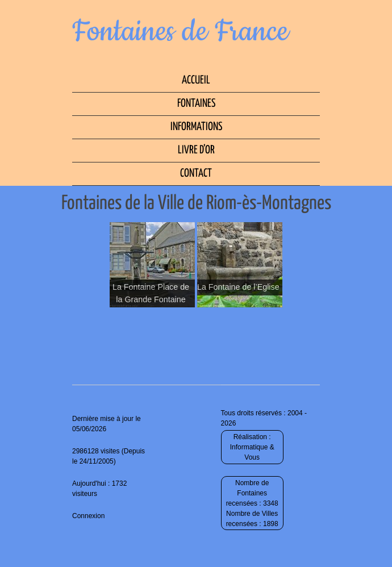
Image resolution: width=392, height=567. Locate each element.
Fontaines (196, 104)
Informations (196, 127)
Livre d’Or (196, 150)
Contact (196, 174)
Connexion (88, 516)
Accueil (196, 80)
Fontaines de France (180, 32)
